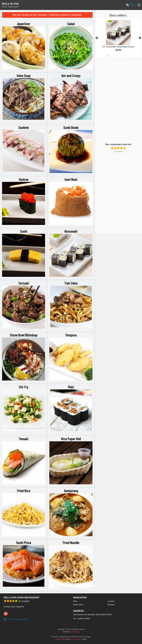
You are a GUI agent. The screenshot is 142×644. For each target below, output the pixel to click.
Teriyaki (24, 283)
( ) (133, 5)
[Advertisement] (113, 101)
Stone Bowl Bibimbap (24, 335)
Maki (71, 387)
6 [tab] (129, 56)
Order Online (78, 605)
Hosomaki (71, 231)
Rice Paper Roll (71, 439)
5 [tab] (125, 56)
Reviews (111, 605)
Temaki (24, 439)
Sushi (24, 231)
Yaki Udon (71, 283)
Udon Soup (24, 75)
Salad (71, 24)
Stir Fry (24, 387)
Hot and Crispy (71, 75)
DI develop (75, 632)
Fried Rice (24, 491)
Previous (97, 38)
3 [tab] (116, 56)
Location (111, 601)
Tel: (81, 619)
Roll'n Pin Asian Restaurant (22, 598)
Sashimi (24, 127)
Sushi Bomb (71, 127)
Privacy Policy (61, 639)
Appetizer (24, 24)
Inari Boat (71, 179)
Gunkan (24, 179)
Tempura (71, 335)
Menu (75, 601)
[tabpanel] (118, 38)
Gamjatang (71, 491)
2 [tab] (112, 56)
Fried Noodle (71, 542)
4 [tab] (120, 56)
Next (140, 38)
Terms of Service (76, 639)
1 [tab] (108, 56)
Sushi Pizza (24, 542)
